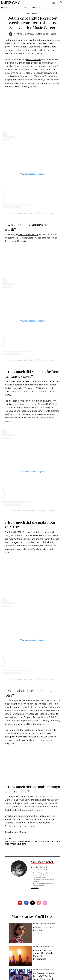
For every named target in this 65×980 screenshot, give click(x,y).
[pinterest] (20, 903)
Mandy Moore (33, 60)
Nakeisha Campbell (25, 34)
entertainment (32, 14)
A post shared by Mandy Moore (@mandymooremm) (32, 213)
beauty (16, 7)
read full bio (35, 888)
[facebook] (26, 903)
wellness (36, 7)
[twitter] (32, 903)
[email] (45, 903)
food (25, 7)
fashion (5, 7)
